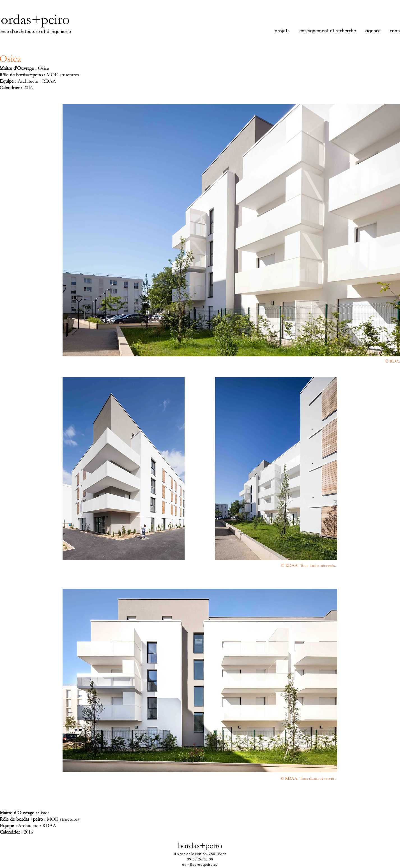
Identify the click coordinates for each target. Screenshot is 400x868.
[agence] (373, 31)
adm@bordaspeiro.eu (200, 865)
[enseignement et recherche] (328, 31)
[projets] (282, 31)
